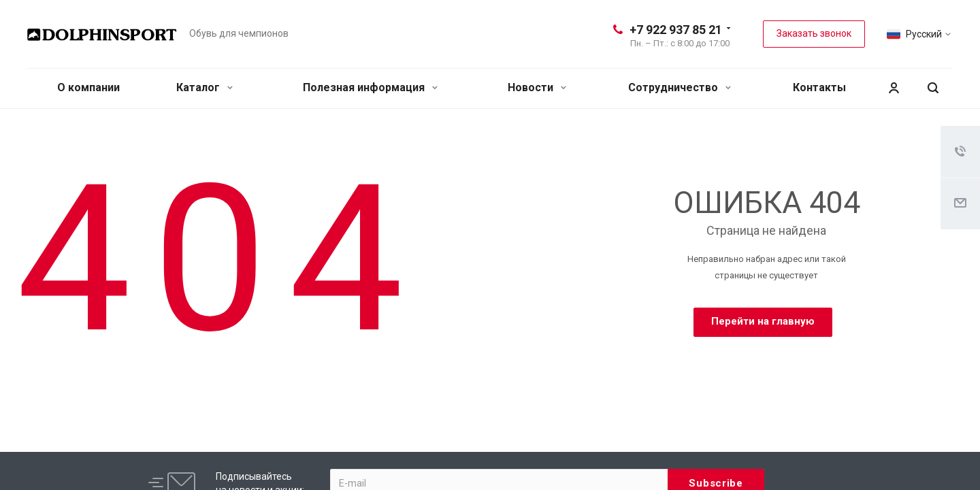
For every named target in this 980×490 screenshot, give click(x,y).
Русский (924, 34)
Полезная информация (370, 87)
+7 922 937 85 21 (676, 30)
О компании (88, 87)
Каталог (205, 87)
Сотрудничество (680, 87)
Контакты (819, 87)
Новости (537, 87)
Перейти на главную (763, 321)
